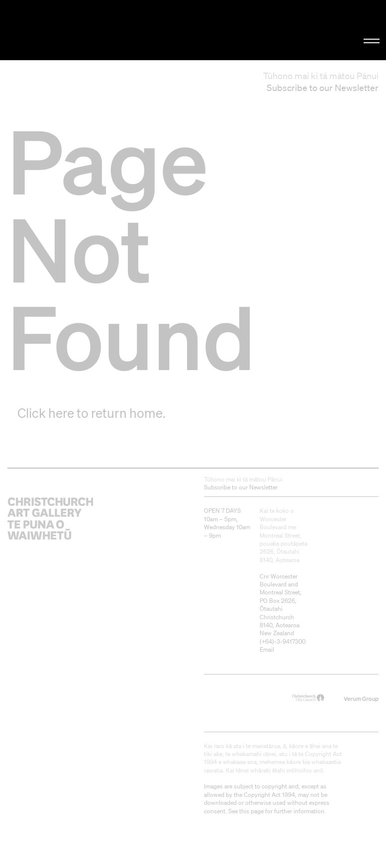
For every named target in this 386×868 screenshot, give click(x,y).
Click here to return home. (92, 413)
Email (267, 649)
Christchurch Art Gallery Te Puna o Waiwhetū (65, 30)
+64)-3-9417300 (284, 641)
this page (251, 811)
